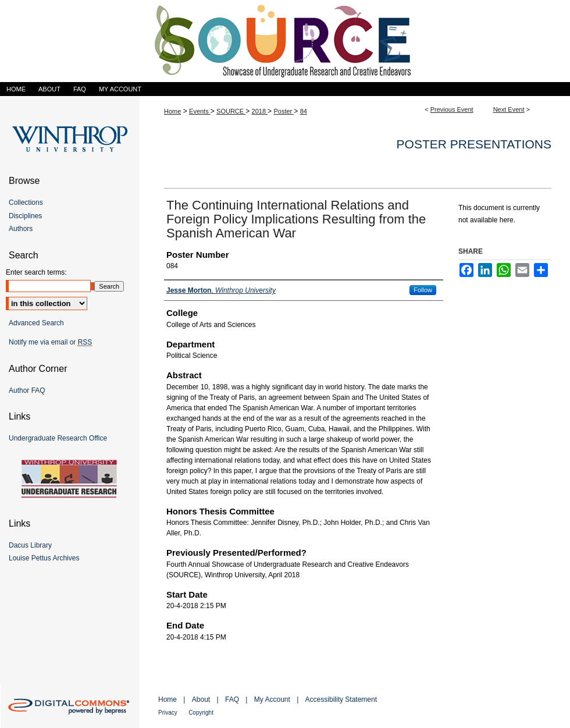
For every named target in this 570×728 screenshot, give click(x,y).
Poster (284, 111)
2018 (260, 111)
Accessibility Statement (341, 699)
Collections (26, 203)
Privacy (168, 713)
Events (200, 111)
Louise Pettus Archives (44, 558)
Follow (423, 290)
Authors (21, 229)
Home (172, 111)
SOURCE (231, 111)
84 (304, 111)
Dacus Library (30, 545)
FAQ (232, 699)
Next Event (509, 109)
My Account (272, 699)
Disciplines (25, 216)
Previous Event (452, 109)
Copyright (201, 713)
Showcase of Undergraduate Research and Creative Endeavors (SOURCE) (285, 41)
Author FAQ (27, 390)
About (201, 699)
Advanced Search (36, 323)
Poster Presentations (474, 144)
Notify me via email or (50, 342)
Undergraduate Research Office (58, 438)
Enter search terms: (36, 272)
